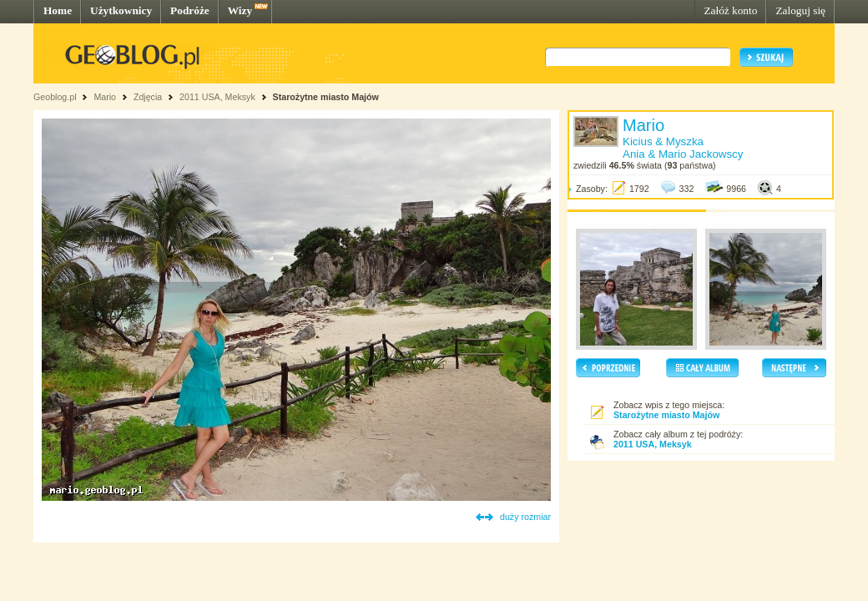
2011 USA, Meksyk (217, 97)
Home (58, 10)
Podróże (190, 10)
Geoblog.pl (55, 97)
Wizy (240, 10)
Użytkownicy (121, 10)
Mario (105, 97)
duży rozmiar (525, 517)
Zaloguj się (800, 10)
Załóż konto (730, 10)
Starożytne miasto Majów (326, 97)
